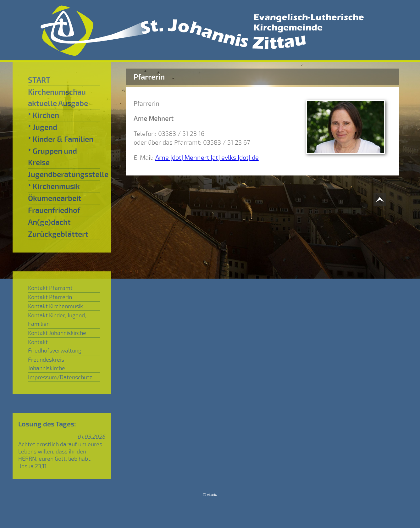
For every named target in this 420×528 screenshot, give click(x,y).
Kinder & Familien (61, 139)
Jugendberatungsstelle (64, 174)
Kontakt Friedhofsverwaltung (55, 346)
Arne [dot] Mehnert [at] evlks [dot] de (207, 157)
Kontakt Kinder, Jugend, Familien (57, 319)
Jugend (43, 127)
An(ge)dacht (49, 222)
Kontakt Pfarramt (50, 288)
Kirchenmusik (54, 186)
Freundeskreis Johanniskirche (47, 364)
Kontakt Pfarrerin (50, 297)
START (39, 80)
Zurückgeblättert (58, 234)
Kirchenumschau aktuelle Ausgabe (58, 97)
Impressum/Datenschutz (60, 377)
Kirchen (44, 115)
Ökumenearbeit (55, 198)
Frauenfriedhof (54, 210)
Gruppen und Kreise (52, 156)
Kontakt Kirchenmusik (55, 306)
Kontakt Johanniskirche (57, 333)
